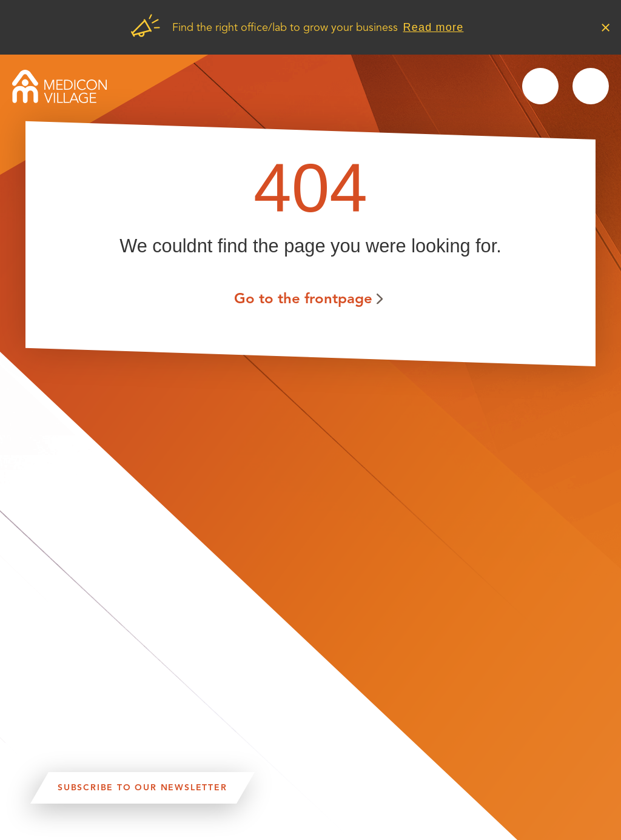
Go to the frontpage (303, 298)
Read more (434, 27)
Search (540, 86)
